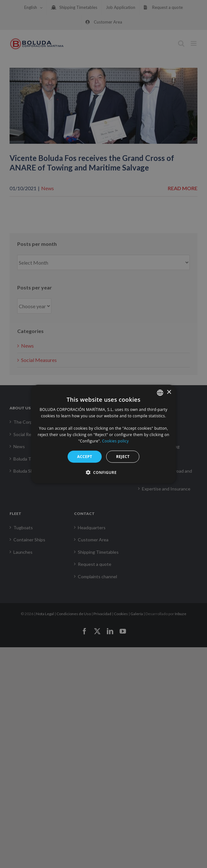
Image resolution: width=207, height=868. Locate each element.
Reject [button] (123, 456)
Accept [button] (85, 456)
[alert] (103, 434)
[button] (103, 472)
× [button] (169, 392)
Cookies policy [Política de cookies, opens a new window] (115, 441)
